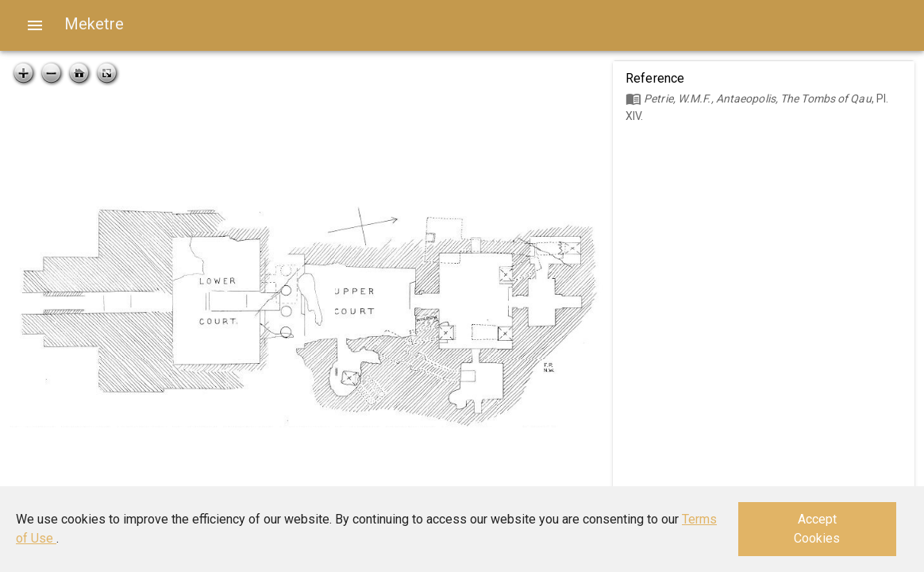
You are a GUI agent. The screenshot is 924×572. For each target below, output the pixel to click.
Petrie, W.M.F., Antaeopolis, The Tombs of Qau (758, 99)
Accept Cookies (817, 529)
